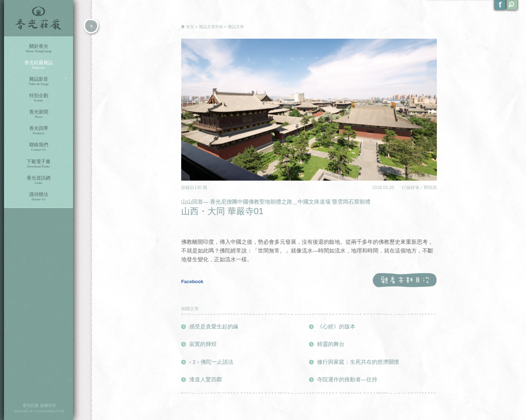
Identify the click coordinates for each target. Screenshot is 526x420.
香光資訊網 (39, 180)
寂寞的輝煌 (203, 344)
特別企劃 (39, 98)
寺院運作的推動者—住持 (347, 379)
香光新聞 (39, 114)
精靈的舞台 (331, 344)
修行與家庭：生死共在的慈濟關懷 (358, 362)
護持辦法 (39, 196)
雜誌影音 (39, 81)
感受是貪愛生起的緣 (214, 326)
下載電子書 (39, 164)
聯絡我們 (39, 147)
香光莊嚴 (39, 18)
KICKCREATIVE (51, 411)
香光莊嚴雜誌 (39, 65)
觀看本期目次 (405, 280)
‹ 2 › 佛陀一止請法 (211, 362)
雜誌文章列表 (211, 27)
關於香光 (39, 48)
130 (199, 188)
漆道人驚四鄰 (206, 379)
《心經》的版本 (336, 326)
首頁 (190, 27)
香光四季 (39, 130)
